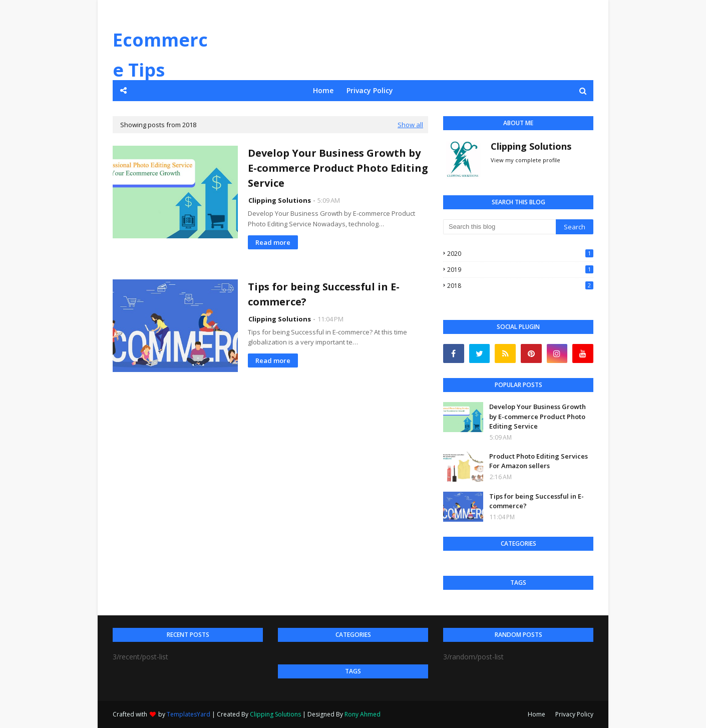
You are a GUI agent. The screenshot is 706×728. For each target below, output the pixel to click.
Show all (410, 125)
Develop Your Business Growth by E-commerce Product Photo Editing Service (338, 168)
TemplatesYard (189, 714)
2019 (520, 270)
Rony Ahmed (363, 714)
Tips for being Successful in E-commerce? (324, 294)
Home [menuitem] (323, 90)
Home (537, 714)
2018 (520, 286)
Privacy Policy (574, 714)
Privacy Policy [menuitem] (370, 90)
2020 (520, 254)
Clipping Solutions (280, 200)
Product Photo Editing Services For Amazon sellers (539, 461)
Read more (273, 242)
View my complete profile (525, 160)
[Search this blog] (499, 227)
